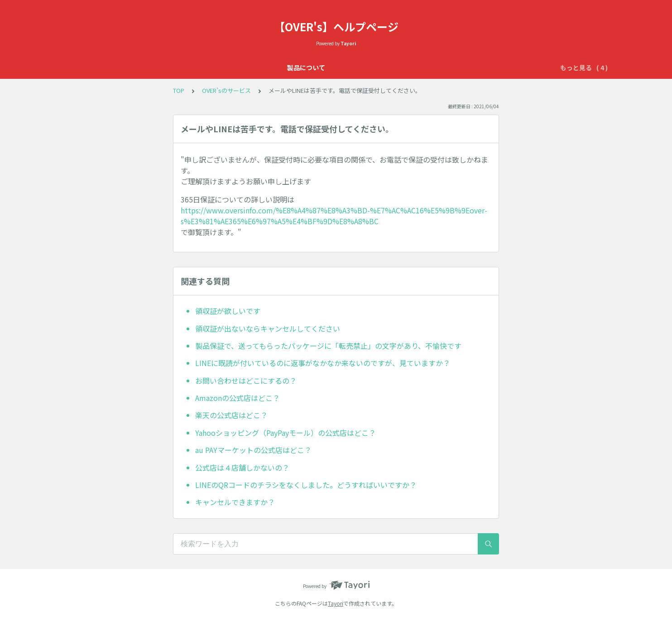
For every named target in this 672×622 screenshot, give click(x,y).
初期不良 (412, 68)
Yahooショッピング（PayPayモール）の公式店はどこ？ (286, 433)
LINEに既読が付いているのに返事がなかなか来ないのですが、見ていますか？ (323, 363)
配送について (456, 68)
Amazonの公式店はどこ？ (238, 398)
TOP (179, 90)
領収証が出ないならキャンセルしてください (268, 328)
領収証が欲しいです (228, 311)
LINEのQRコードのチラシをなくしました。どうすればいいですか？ (306, 485)
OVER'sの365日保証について (277, 68)
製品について (203, 68)
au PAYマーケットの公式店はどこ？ (253, 450)
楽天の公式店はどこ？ (231, 415)
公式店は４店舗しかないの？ (242, 468)
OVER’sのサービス (359, 68)
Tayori (336, 603)
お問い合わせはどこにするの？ (246, 381)
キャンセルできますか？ (235, 502)
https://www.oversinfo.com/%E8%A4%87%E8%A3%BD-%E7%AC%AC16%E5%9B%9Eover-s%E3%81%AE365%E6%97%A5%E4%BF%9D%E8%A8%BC (334, 216)
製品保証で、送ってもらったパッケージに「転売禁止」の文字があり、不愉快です (328, 346)
